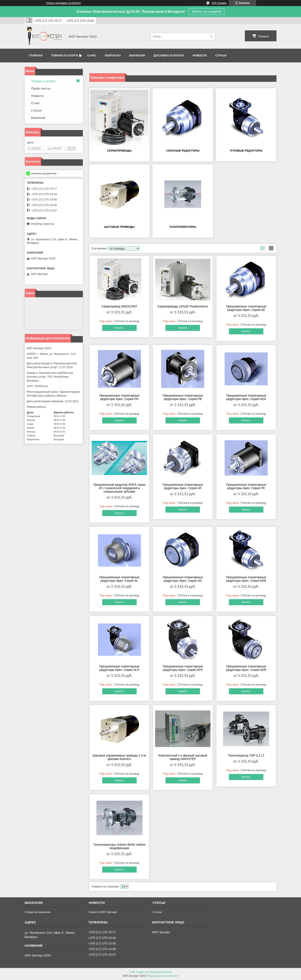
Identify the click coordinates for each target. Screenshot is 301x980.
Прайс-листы (41, 88)
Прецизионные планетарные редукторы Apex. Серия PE (246, 486)
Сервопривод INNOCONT (119, 306)
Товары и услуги (65, 55)
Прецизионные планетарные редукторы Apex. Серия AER (246, 579)
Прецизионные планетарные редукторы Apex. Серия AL (119, 579)
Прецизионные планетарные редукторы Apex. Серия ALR (119, 668)
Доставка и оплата (169, 55)
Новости (200, 55)
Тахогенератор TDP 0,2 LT (246, 755)
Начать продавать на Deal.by (64, 3)
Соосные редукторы (183, 151)
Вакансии (137, 55)
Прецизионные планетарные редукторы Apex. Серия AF (183, 486)
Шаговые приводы (120, 227)
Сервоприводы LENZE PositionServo (183, 306)
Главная (36, 55)
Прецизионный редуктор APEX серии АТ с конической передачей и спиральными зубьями (119, 488)
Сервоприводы (119, 151)
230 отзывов (219, 3)
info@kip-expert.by (43, 224)
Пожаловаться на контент (163, 976)
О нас (92, 55)
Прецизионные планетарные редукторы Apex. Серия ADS (246, 397)
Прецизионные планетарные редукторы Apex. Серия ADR (246, 668)
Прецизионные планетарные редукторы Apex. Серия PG (119, 397)
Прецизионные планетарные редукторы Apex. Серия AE (246, 308)
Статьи (221, 55)
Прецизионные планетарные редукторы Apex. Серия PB (183, 397)
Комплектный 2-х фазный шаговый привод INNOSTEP (183, 757)
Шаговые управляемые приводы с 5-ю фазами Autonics (119, 757)
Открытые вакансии (38, 912)
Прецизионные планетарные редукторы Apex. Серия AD (183, 579)
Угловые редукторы (246, 151)
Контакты (113, 55)
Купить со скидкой (206, 12)
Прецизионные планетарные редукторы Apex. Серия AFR (183, 668)
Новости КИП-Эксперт (103, 912)
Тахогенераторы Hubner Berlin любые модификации (119, 846)
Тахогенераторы (183, 227)
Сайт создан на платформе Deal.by (150, 972)
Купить (119, 328)
